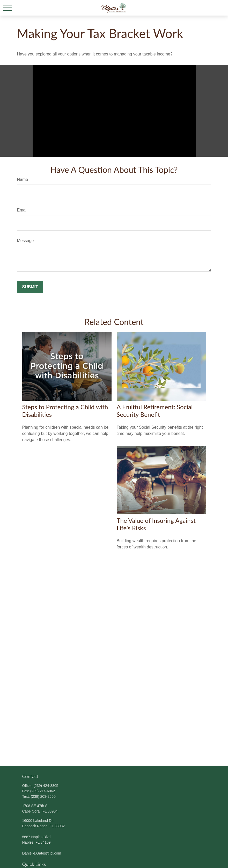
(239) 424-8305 (46, 786)
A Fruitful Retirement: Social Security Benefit (155, 411)
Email (22, 210)
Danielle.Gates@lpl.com (42, 853)
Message (25, 241)
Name (23, 179)
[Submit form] (30, 287)
